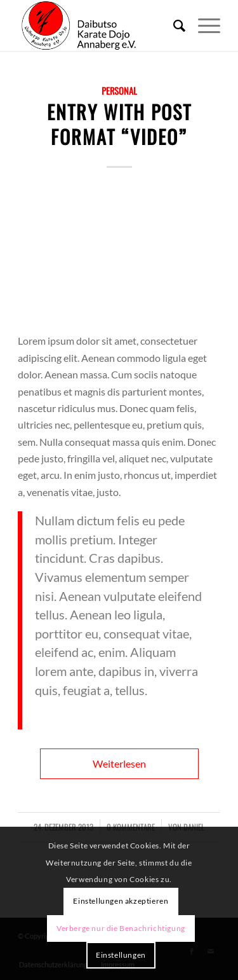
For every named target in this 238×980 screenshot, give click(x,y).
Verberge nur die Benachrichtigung (121, 928)
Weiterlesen (119, 763)
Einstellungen (121, 955)
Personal (119, 91)
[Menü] (203, 25)
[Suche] (173, 25)
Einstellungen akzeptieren (121, 901)
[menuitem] (173, 25)
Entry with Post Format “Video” (119, 124)
